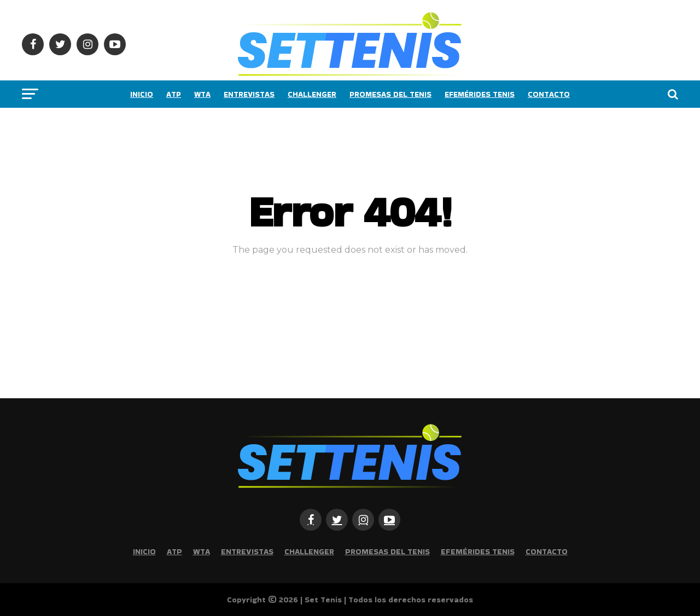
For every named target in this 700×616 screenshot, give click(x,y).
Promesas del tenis (390, 94)
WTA (202, 94)
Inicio (142, 94)
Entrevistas (249, 94)
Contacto (549, 94)
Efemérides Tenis (480, 94)
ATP (174, 94)
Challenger (312, 94)
